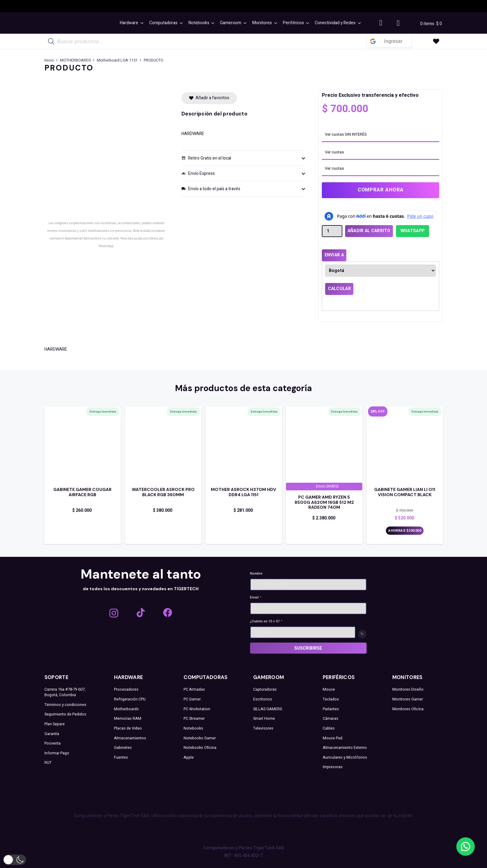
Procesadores (126, 689)
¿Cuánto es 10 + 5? (266, 621)
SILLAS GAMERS (268, 709)
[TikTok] (141, 613)
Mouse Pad (333, 738)
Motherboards (126, 709)
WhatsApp (413, 231)
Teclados (331, 699)
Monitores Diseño (408, 689)
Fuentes (121, 757)
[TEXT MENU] (80, 23)
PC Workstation (197, 709)
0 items (428, 24)
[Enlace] (83, 503)
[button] (141, 23)
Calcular (339, 289)
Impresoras (333, 767)
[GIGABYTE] (158, 6)
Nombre (256, 574)
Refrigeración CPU (130, 699)
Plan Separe (55, 724)
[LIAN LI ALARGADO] (321, 6)
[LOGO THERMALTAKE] (367, 6)
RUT (48, 763)
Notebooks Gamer (200, 738)
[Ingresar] (389, 41)
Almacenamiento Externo (345, 748)
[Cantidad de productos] (332, 231)
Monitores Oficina (408, 709)
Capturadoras (265, 689)
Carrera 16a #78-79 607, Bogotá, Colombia (65, 692)
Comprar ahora (381, 190)
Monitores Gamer (408, 699)
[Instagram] (114, 613)
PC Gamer (192, 699)
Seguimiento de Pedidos (65, 714)
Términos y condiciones (65, 705)
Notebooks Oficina (200, 748)
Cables (329, 728)
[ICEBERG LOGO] (113, 6)
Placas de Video (128, 728)
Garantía (52, 734)
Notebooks (193, 728)
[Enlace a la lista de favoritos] (436, 41)
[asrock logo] (202, 6)
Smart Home (264, 719)
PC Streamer (194, 719)
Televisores (263, 728)
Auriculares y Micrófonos (345, 757)
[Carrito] (398, 23)
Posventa (53, 743)
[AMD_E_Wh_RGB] (283, 6)
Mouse (329, 689)
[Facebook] (168, 613)
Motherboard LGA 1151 (117, 60)
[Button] (381, 23)
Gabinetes (123, 748)
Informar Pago (57, 753)
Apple (189, 757)
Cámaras (331, 719)
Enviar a (334, 255)
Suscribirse (308, 648)
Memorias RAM (128, 719)
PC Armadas (194, 689)
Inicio (49, 60)
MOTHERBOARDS (75, 60)
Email (256, 597)
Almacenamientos (130, 738)
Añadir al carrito (369, 231)
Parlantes (331, 709)
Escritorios (263, 699)
